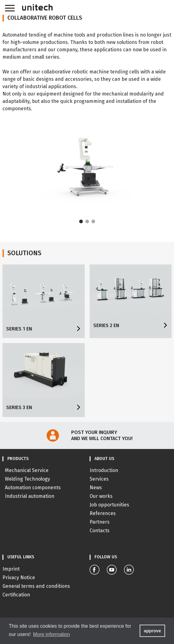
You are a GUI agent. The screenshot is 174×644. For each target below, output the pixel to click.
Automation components (33, 488)
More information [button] (52, 634)
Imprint (11, 569)
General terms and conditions (36, 586)
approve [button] (153, 631)
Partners (100, 522)
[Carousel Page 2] (87, 221)
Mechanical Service (27, 470)
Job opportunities (109, 505)
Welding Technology (27, 479)
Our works (101, 496)
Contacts (100, 531)
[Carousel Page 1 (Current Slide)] (81, 221)
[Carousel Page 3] (93, 221)
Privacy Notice (19, 578)
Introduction (104, 470)
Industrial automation (30, 496)
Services (99, 479)
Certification (16, 595)
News (96, 488)
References (103, 513)
